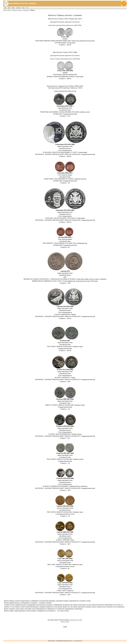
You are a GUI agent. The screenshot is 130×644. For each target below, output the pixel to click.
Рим (5, 8)
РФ (27, 8)
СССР (23, 8)
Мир (9, 8)
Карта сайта (7, 10)
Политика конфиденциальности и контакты (65, 641)
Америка (26, 10)
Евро (13, 8)
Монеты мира (17, 10)
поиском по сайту (76, 620)
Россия (18, 8)
